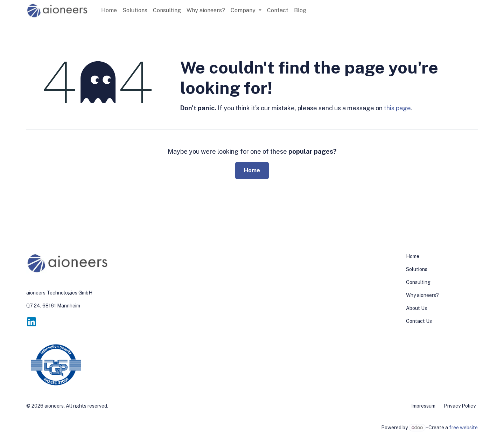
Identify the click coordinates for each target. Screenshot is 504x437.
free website (463, 428)
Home (252, 170)
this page (397, 108)
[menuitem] (109, 11)
